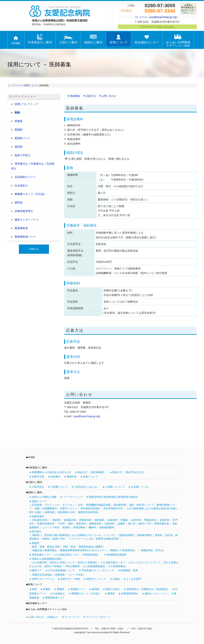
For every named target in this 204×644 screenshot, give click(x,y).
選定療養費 (97, 472)
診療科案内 (38, 516)
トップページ (15, 85)
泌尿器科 (109, 524)
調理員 (19, 203)
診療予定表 (38, 477)
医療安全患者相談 (42, 575)
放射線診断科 (106, 527)
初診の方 (82, 472)
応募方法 (91, 96)
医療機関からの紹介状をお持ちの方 (52, 472)
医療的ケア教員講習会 (122, 550)
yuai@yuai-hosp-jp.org (87, 416)
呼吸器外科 (150, 520)
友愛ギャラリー (69, 508)
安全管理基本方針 (113, 508)
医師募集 (75, 96)
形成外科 (165, 520)
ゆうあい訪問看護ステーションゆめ (178, 41)
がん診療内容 (40, 562)
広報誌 (116, 579)
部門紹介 (37, 532)
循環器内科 (70, 520)
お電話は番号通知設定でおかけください (188, 9)
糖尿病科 (100, 520)
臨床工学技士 (23, 155)
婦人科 (132, 524)
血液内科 (113, 520)
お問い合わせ (109, 96)
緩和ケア (37, 570)
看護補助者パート (25, 237)
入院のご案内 (68, 39)
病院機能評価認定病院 (98, 505)
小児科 (61, 524)
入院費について (59, 487)
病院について (39, 501)
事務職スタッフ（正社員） (30, 194)
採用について (119, 39)
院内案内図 (120, 505)
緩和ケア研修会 (53, 566)
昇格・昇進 (69, 547)
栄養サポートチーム (43, 579)
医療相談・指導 (129, 570)
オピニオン (68, 505)
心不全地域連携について (61, 570)
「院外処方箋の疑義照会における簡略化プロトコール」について (78, 535)
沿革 (80, 505)
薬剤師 (19, 147)
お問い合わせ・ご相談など (44, 617)
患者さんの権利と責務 (44, 497)
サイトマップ (72, 617)
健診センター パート (27, 220)
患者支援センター (42, 555)
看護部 (36, 543)
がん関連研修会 (117, 566)
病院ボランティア (96, 579)
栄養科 (46, 539)
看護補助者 (21, 228)
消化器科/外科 (40, 520)
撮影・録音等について (141, 505)
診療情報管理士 (24, 211)
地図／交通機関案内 (46, 508)
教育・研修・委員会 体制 (46, 547)
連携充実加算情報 (88, 512)
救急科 (66, 527)
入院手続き (38, 487)
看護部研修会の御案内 (91, 547)
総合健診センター (147, 39)
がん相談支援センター (67, 555)
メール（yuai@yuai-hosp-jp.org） (159, 17)
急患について (90, 477)
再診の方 (117, 472)
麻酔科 (92, 527)
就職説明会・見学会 (152, 550)
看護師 (19, 130)
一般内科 (56, 520)
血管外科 (136, 520)
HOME (16, 40)
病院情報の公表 (66, 512)
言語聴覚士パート (25, 177)
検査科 (159, 535)
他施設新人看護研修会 (45, 550)
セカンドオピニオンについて (144, 562)
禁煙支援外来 (162, 524)
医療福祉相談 (90, 555)
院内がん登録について (62, 562)
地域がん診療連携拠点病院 (47, 559)
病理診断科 (79, 527)
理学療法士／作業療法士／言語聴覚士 (33, 166)
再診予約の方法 (134, 472)
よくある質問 (134, 579)
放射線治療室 (126, 535)
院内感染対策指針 (90, 508)
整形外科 (81, 524)
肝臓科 (124, 520)
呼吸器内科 (85, 520)
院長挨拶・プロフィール (46, 505)
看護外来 (72, 477)
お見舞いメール (140, 487)
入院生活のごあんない (86, 487)
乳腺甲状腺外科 (46, 524)
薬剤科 (36, 535)
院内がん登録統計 (88, 562)
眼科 (71, 524)
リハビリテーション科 (81, 539)
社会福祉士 (21, 185)
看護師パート (23, 138)
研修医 (19, 121)
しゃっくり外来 (51, 527)
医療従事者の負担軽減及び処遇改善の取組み (113, 497)
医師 (17, 113)
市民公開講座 (72, 566)
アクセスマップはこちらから (157, 27)
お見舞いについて (115, 487)
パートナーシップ (73, 497)
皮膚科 (121, 524)
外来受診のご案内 (40, 39)
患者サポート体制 (70, 579)
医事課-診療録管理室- (108, 539)
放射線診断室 (144, 535)
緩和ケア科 (145, 524)
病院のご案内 (93, 39)
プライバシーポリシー (98, 617)
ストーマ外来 (75, 575)
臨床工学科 (59, 539)
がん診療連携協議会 (94, 566)
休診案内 (55, 477)
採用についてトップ (27, 104)
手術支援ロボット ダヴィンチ (98, 570)
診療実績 (49, 512)
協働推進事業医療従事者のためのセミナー (83, 550)
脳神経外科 (95, 524)
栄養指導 (60, 575)
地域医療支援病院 (116, 555)
